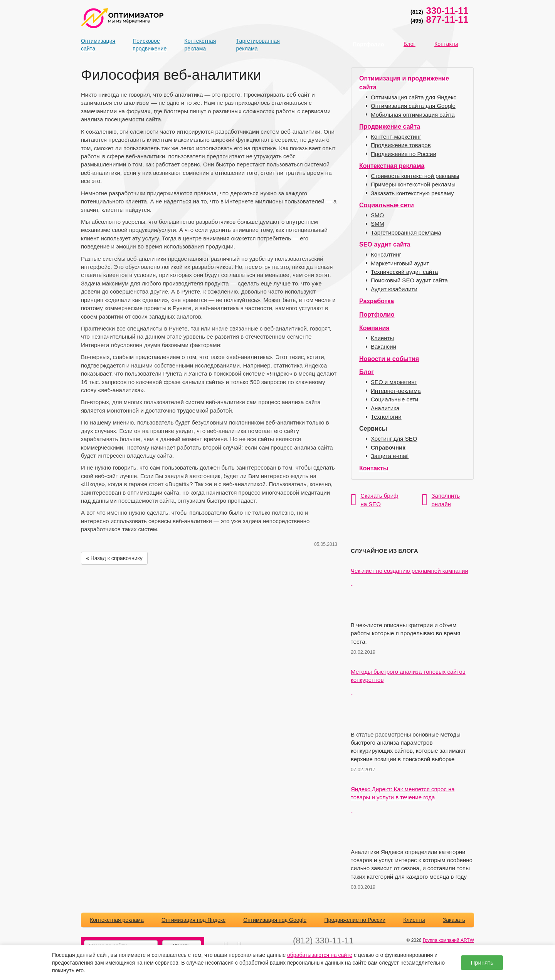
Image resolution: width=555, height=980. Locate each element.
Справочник (388, 447)
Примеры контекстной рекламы (413, 184)
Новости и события (389, 359)
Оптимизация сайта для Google (413, 106)
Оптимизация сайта (94, 45)
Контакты (446, 44)
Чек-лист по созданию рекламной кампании (410, 571)
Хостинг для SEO (394, 439)
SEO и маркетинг (394, 382)
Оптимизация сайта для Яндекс (414, 97)
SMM (378, 224)
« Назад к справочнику (114, 558)
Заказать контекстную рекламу (412, 193)
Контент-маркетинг (396, 137)
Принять (482, 962)
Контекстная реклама (198, 45)
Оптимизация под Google (275, 920)
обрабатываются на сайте (320, 955)
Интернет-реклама (396, 391)
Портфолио (368, 44)
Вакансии (383, 347)
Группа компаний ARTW (448, 940)
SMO (377, 215)
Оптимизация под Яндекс (193, 920)
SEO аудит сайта (385, 244)
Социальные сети (387, 205)
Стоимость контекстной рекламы (415, 176)
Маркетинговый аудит (400, 263)
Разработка (377, 301)
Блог (410, 44)
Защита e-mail (390, 456)
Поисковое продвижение (146, 45)
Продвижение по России (404, 154)
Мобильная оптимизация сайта (413, 115)
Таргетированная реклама (250, 45)
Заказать (454, 920)
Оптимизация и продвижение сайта (404, 83)
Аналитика (385, 408)
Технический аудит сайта (404, 272)
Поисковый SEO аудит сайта (409, 280)
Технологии (386, 417)
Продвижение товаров (401, 145)
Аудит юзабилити (394, 289)
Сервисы (373, 429)
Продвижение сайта (390, 127)
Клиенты (382, 338)
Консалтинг (386, 254)
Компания (374, 328)
